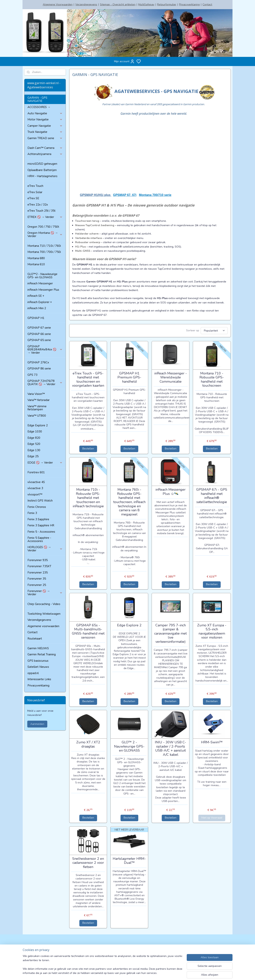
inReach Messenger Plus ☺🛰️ (171, 491)
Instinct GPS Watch (40, 501)
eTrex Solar (35, 192)
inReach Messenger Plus (43, 290)
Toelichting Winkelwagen (44, 614)
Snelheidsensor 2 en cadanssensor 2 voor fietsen (88, 862)
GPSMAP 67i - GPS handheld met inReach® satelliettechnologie (212, 495)
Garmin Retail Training (42, 654)
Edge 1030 (35, 432)
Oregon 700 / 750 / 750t (43, 227)
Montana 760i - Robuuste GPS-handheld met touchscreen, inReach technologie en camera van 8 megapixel (129, 501)
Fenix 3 (32, 513)
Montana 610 (36, 264)
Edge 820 (34, 438)
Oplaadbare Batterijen (42, 170)
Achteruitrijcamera (45, 154)
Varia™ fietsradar (39, 400)
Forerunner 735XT (39, 566)
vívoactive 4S (36, 482)
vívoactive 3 (35, 488)
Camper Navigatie (45, 126)
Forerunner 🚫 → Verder (45, 593)
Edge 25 (33, 456)
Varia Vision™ (36, 394)
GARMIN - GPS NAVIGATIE (37, 99)
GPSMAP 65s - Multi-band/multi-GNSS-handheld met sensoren (88, 631)
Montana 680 (36, 258)
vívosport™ (35, 494)
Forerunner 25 (37, 585)
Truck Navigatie (45, 132)
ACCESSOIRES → (39, 107)
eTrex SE (33, 198)
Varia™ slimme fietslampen (37, 408)
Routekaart (35, 639)
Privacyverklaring (189, 4)
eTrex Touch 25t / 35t (41, 211)
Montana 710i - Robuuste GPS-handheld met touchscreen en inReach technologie (88, 497)
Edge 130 (34, 450)
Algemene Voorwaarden (58, 4)
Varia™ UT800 (37, 416)
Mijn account (124, 61)
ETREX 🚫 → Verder (45, 217)
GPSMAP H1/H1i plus (96, 195)
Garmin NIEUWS (38, 648)
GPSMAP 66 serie (39, 334)
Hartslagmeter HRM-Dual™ (129, 860)
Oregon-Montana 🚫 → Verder (45, 234)
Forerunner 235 (38, 573)
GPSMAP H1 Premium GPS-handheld (129, 377)
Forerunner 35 (37, 579)
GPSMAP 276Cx (38, 362)
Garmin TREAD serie (45, 138)
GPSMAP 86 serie (39, 369)
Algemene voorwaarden (43, 626)
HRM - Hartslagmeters (42, 176)
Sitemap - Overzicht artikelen (118, 4)
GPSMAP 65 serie (39, 340)
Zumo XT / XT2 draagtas (88, 744)
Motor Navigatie (45, 119)
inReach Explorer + (40, 302)
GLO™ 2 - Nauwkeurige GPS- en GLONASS (129, 746)
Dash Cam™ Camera (45, 148)
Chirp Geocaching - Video (44, 604)
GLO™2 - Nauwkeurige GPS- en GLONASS (42, 276)
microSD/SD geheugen (42, 164)
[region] (102, 965)
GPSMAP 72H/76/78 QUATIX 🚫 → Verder (45, 383)
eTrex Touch (35, 186)
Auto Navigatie (45, 113)
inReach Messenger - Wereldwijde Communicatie (171, 377)
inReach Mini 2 (37, 308)
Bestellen (88, 448)
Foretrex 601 (36, 472)
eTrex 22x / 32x (38, 205)
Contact (207, 4)
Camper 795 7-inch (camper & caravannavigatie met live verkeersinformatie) (171, 633)
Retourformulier (167, 4)
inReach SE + (36, 296)
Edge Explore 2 (129, 625)
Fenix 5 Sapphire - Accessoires (39, 539)
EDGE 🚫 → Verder (45, 463)
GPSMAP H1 (36, 318)
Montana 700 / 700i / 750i (44, 252)
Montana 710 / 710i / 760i (44, 246)
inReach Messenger (40, 283)
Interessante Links (39, 679)
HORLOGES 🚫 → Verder (45, 549)
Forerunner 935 (38, 560)
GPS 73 (32, 375)
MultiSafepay (146, 4)
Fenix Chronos (37, 507)
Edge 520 (34, 444)
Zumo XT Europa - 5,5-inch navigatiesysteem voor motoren (212, 631)
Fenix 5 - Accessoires (41, 532)
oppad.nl (33, 673)
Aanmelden (37, 724)
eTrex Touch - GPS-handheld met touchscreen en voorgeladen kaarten (88, 379)
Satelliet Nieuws (38, 667)
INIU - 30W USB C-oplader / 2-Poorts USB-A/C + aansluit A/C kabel (171, 748)
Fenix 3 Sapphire (38, 519)
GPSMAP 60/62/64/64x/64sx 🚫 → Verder (45, 350)
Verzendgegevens (86, 4)
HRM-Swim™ (212, 742)
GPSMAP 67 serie (39, 328)
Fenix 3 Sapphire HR (41, 525)
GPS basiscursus (38, 661)
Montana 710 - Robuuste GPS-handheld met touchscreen (212, 379)
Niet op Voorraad (212, 817)
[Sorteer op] (214, 330)
